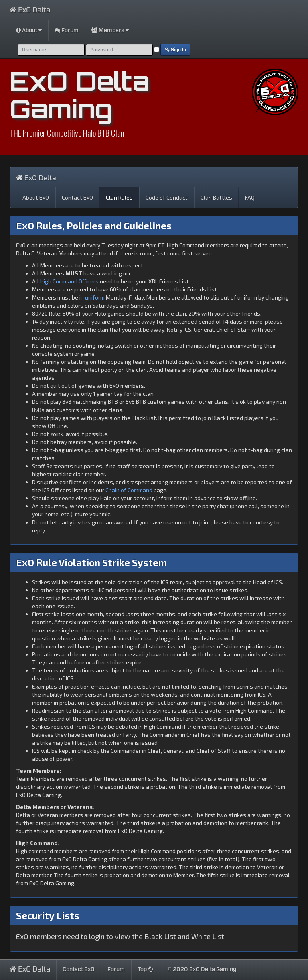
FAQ (250, 197)
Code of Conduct (167, 197)
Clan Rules (119, 197)
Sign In (175, 50)
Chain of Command (129, 490)
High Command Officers (69, 281)
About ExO (36, 197)
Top (145, 969)
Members (110, 30)
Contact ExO (77, 197)
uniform (95, 297)
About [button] (29, 30)
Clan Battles (216, 197)
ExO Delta (30, 10)
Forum (67, 30)
